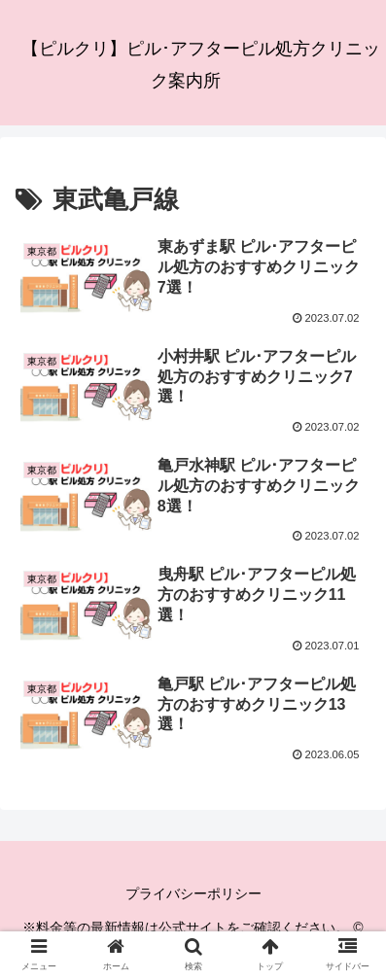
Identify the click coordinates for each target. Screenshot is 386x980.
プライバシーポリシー (193, 893)
